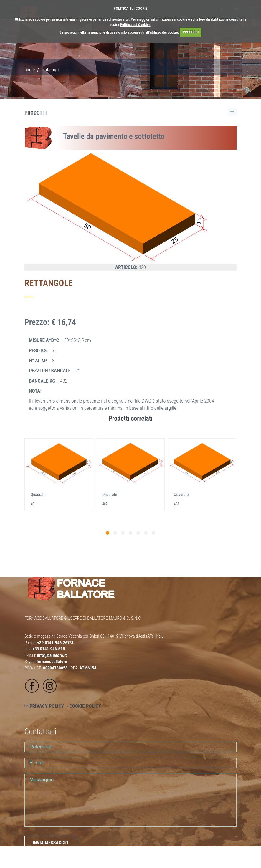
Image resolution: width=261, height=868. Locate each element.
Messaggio (130, 800)
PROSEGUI (191, 32)
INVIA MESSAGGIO (50, 843)
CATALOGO (51, 70)
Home (30, 70)
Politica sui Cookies (135, 25)
